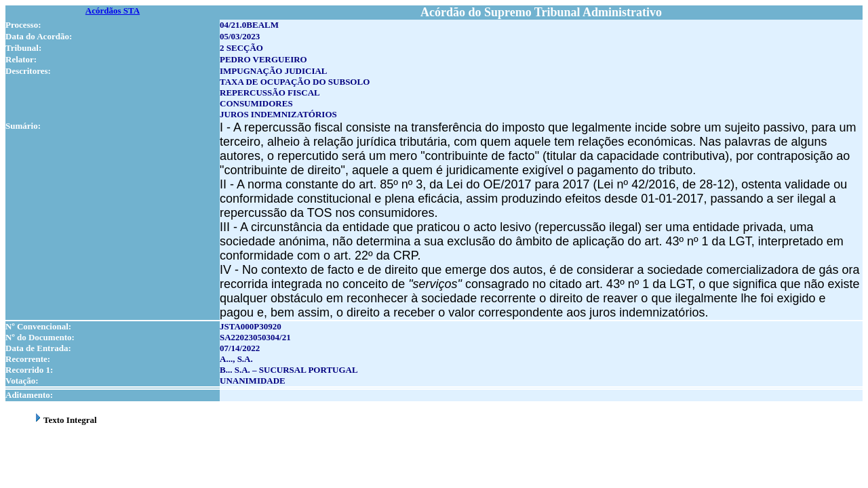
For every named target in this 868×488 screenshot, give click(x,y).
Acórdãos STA (113, 11)
